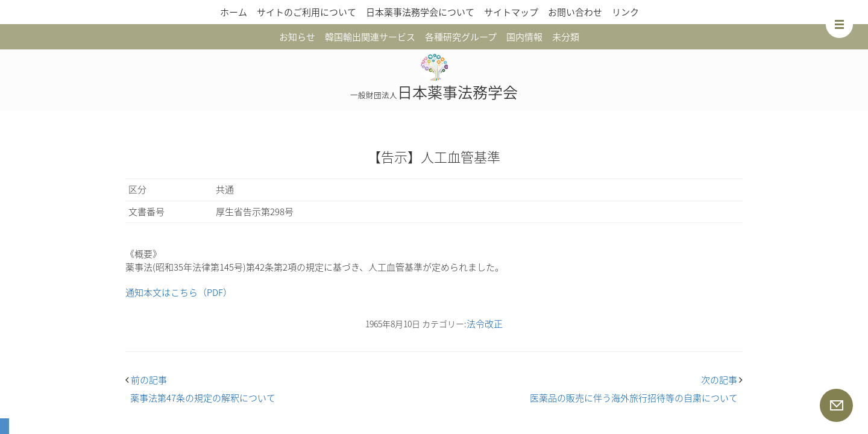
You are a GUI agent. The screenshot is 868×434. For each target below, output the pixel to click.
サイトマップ (511, 12)
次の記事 (722, 380)
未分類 (566, 37)
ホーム (234, 12)
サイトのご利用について (307, 12)
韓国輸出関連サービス (370, 37)
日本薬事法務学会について (420, 12)
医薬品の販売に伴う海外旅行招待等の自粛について (634, 398)
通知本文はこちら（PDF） (179, 292)
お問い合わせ (575, 12)
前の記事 (146, 380)
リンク (625, 12)
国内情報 (524, 37)
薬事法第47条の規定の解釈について (203, 398)
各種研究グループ (461, 37)
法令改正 (485, 324)
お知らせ (297, 37)
